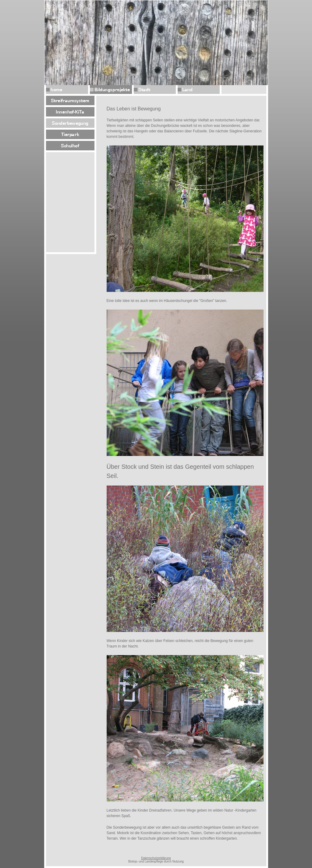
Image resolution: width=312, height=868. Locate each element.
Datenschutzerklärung (156, 858)
